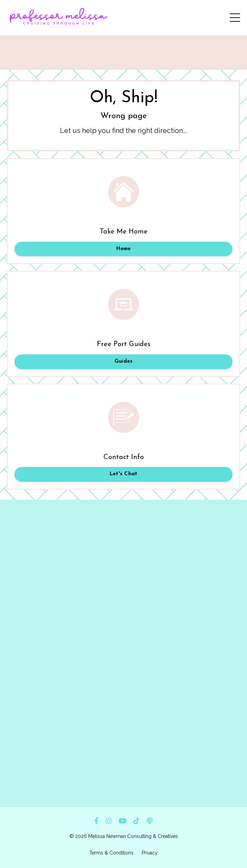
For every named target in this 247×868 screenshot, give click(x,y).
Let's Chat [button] (124, 474)
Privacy (150, 853)
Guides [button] (124, 361)
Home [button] (124, 249)
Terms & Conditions (111, 853)
